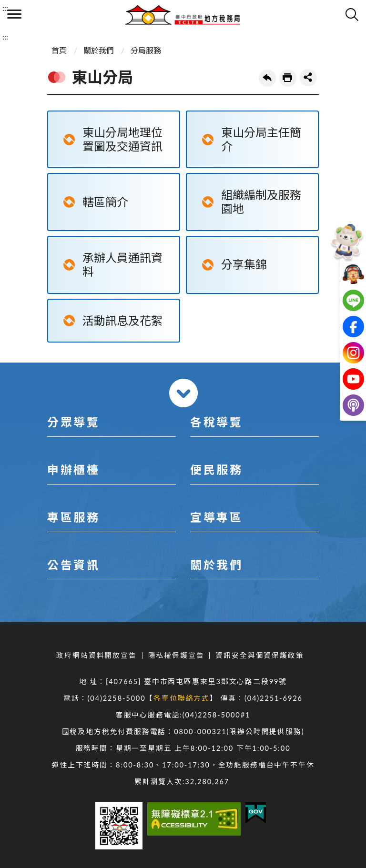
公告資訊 (73, 565)
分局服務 (146, 50)
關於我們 (99, 50)
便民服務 (216, 469)
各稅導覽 (216, 422)
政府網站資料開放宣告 (96, 655)
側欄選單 (14, 14)
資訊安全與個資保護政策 (259, 655)
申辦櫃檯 (73, 469)
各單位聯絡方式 (182, 698)
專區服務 (73, 517)
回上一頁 (267, 78)
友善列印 (288, 78)
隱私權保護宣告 (176, 655)
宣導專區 (216, 517)
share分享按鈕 (308, 78)
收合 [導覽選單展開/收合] (183, 393)
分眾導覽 (73, 422)
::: (5, 8)
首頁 (59, 50)
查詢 (352, 14)
